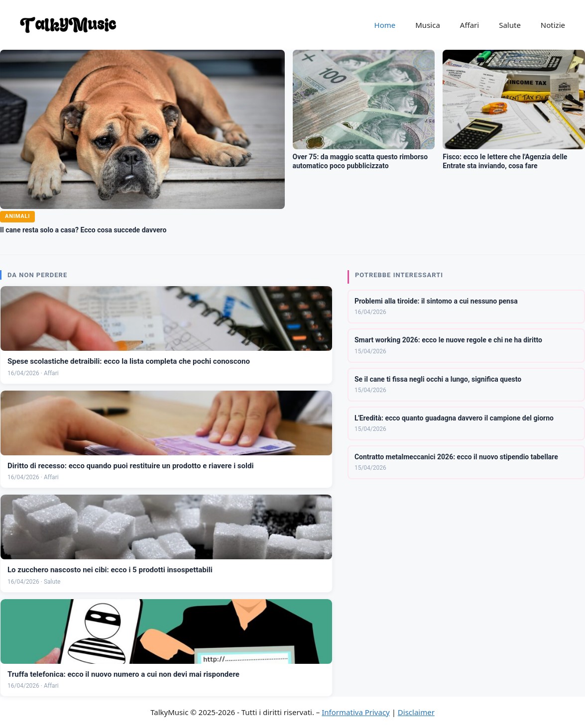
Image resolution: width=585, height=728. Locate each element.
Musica (428, 25)
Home (385, 25)
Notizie (553, 25)
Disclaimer (416, 712)
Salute (510, 25)
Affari (469, 25)
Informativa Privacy (355, 712)
